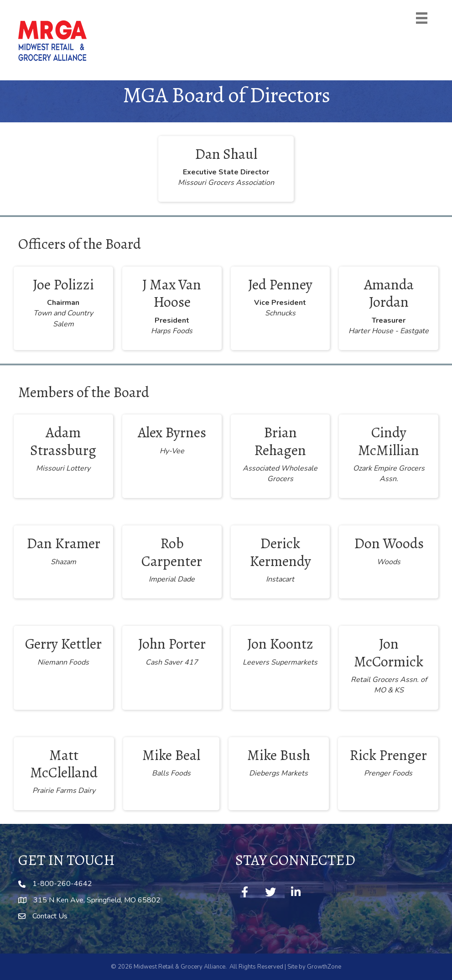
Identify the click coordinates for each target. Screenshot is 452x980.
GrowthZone (324, 967)
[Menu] (422, 18)
